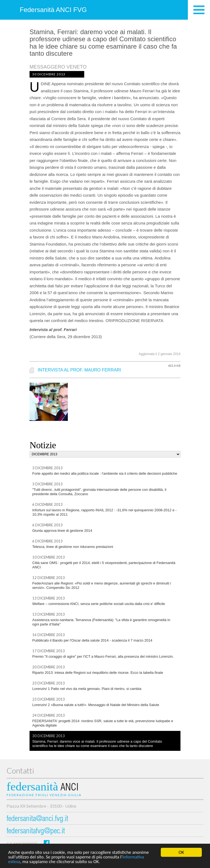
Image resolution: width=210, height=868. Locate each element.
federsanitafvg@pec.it (36, 832)
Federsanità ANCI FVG (53, 10)
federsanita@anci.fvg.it (37, 819)
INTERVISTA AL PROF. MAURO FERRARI (79, 370)
